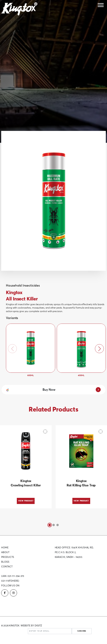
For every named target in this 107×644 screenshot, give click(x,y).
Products (8, 557)
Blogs (5, 562)
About (5, 553)
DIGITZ (38, 626)
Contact (7, 567)
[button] (99, 349)
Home (5, 548)
